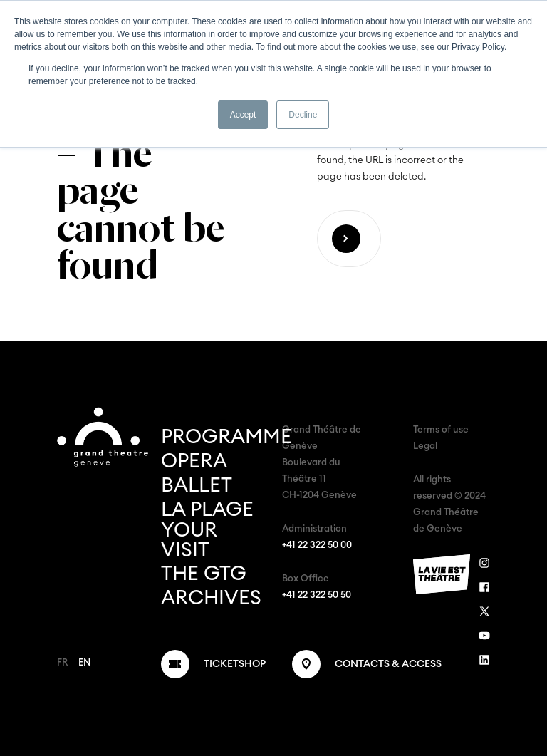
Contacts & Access (388, 664)
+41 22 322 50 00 (317, 545)
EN (84, 663)
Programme (226, 437)
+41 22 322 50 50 (317, 595)
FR (62, 663)
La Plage (207, 509)
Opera (194, 461)
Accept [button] (243, 115)
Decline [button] (303, 115)
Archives (211, 598)
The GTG (204, 574)
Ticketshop (235, 664)
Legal (425, 446)
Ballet (197, 485)
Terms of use (441, 430)
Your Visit (189, 540)
